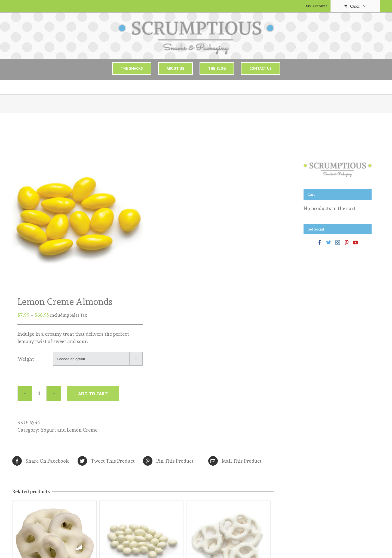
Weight (26, 359)
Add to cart (93, 394)
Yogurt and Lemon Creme (69, 430)
